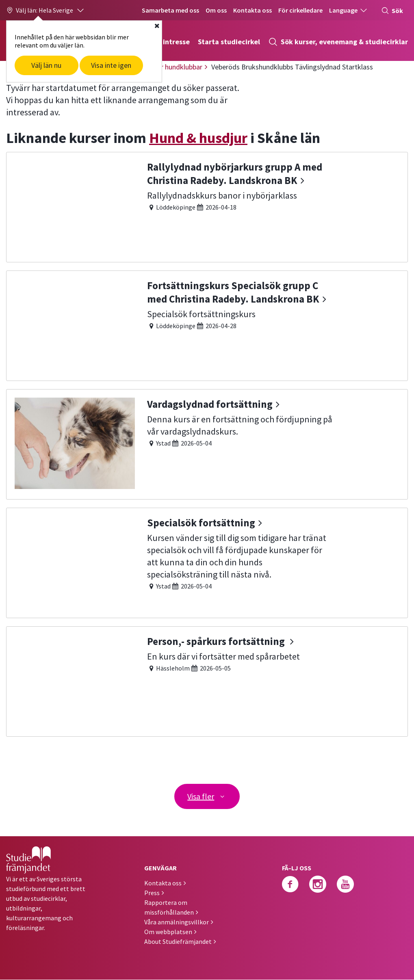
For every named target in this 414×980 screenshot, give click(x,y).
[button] (46, 10)
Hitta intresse (167, 42)
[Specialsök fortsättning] (207, 562)
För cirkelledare (300, 10)
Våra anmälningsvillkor (177, 922)
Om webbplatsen (168, 932)
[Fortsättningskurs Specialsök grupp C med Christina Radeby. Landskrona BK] (207, 325)
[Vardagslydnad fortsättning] (207, 443)
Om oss (216, 10)
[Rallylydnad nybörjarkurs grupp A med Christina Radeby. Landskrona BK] (207, 206)
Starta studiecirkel (229, 42)
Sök (392, 11)
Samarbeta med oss (170, 10)
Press (152, 893)
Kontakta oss (253, 10)
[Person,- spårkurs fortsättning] (207, 680)
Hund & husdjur (198, 138)
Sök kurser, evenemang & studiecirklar (338, 42)
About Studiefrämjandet (178, 942)
